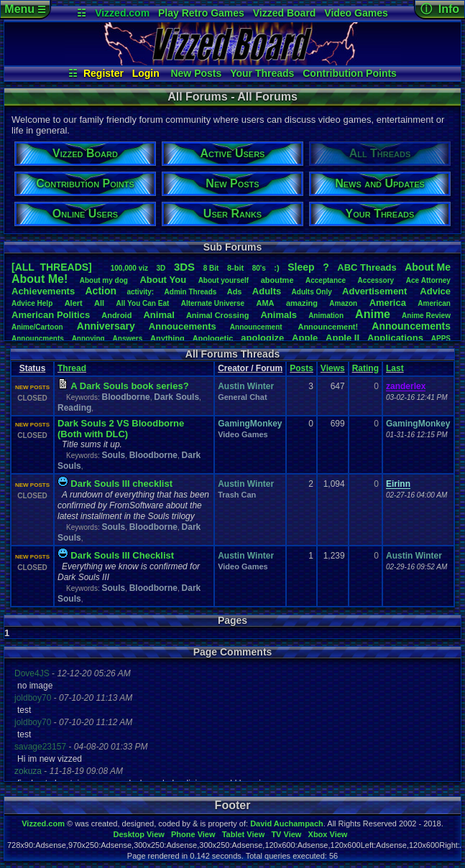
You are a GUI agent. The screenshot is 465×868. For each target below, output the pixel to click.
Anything (167, 338)
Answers (128, 339)
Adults (267, 291)
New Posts (196, 73)
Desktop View (138, 834)
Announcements (411, 326)
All (99, 303)
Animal (158, 315)
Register (103, 73)
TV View (286, 834)
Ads (235, 291)
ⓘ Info (440, 9)
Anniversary (106, 326)
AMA (265, 303)
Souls (113, 455)
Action (101, 291)
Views (333, 368)
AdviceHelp (32, 303)
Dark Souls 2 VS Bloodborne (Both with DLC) (121, 429)
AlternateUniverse (213, 303)
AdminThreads (191, 292)
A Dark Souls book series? (129, 386)
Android (116, 315)
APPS (441, 339)
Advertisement (376, 291)
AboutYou (163, 280)
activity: (140, 292)
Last (395, 368)
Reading (74, 408)
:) (276, 268)
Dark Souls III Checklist (122, 555)
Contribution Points (350, 73)
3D (161, 268)
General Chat (242, 397)
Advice (435, 291)
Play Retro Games (201, 13)
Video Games (356, 13)
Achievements (43, 291)
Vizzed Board (285, 13)
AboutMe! (40, 279)
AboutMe (428, 267)
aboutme (277, 280)
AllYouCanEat (143, 303)
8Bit (211, 268)
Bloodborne (125, 397)
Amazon (343, 303)
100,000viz (129, 268)
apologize (262, 338)
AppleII (342, 338)
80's (259, 268)
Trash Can (237, 495)
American (434, 303)
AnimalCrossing (217, 315)
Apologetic (213, 338)
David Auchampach (287, 823)
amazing (302, 303)
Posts (301, 368)
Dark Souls (176, 397)
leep (301, 267)
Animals (278, 315)
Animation (326, 316)
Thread (72, 368)
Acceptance (326, 280)
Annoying (88, 339)
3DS (184, 267)
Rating (365, 368)
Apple (305, 338)
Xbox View (328, 834)
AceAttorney (428, 280)
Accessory (376, 280)
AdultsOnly (312, 292)
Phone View (193, 834)
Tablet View (244, 834)
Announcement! (328, 327)
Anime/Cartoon (37, 327)
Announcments (38, 339)
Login (146, 73)
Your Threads (262, 73)
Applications (395, 338)
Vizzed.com (122, 13)
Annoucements (183, 326)
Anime (373, 314)
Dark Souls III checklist (121, 484)
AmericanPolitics (51, 315)
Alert (74, 303)
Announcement (257, 327)
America (388, 303)
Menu (25, 9)
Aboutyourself (224, 280)
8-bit (235, 268)
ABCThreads (367, 267)
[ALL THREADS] (52, 267)
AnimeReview (426, 316)
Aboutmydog (104, 280)
